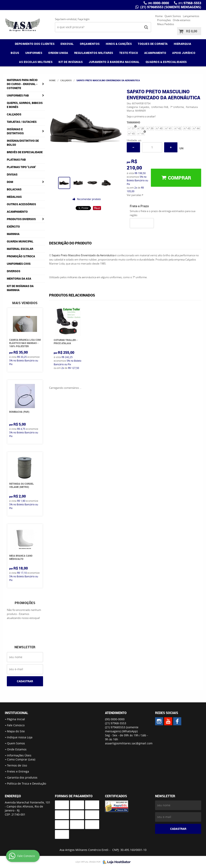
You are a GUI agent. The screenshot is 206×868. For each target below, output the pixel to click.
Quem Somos (173, 16)
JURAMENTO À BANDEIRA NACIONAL (114, 62)
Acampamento (17, 212)
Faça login (84, 19)
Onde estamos (182, 20)
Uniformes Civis (19, 264)
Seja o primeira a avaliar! (141, 116)
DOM (10, 182)
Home (159, 16)
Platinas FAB (16, 160)
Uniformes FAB (18, 95)
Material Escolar (20, 249)
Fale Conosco (16, 725)
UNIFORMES (34, 53)
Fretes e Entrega (18, 771)
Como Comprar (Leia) (21, 759)
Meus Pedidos (166, 24)
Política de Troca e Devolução (27, 783)
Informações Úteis (19, 755)
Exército (13, 226)
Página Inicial (16, 719)
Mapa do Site (16, 731)
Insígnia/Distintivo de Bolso (23, 143)
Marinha (13, 234)
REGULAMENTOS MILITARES (94, 53)
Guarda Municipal (20, 241)
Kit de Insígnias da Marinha (20, 288)
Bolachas (14, 189)
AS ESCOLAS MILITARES (36, 62)
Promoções (164, 20)
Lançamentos (191, 16)
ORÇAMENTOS (90, 44)
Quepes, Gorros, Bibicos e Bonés (25, 105)
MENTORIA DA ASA (19, 279)
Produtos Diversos (21, 219)
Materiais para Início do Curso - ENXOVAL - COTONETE (22, 84)
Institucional (16, 713)
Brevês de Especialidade (25, 152)
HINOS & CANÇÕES (119, 44)
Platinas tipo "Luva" (21, 167)
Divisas (12, 174)
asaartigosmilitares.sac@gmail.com (129, 743)
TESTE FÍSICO (129, 53)
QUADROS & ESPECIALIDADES (166, 62)
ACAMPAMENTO (155, 53)
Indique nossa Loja (20, 737)
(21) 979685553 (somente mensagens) (170, 7)
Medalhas (14, 197)
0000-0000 (158, 3)
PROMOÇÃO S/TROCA (21, 256)
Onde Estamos (17, 749)
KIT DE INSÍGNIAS (71, 62)
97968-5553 (190, 3)
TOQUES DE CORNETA (153, 44)
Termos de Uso (17, 765)
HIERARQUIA (183, 44)
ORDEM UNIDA (58, 53)
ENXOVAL (67, 44)
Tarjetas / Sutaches (22, 122)
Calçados (14, 114)
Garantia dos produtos (22, 777)
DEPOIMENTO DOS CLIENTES (35, 44)
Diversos (14, 271)
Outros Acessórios (21, 204)
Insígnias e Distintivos (15, 131)
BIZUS (15, 53)
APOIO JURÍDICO (184, 53)
